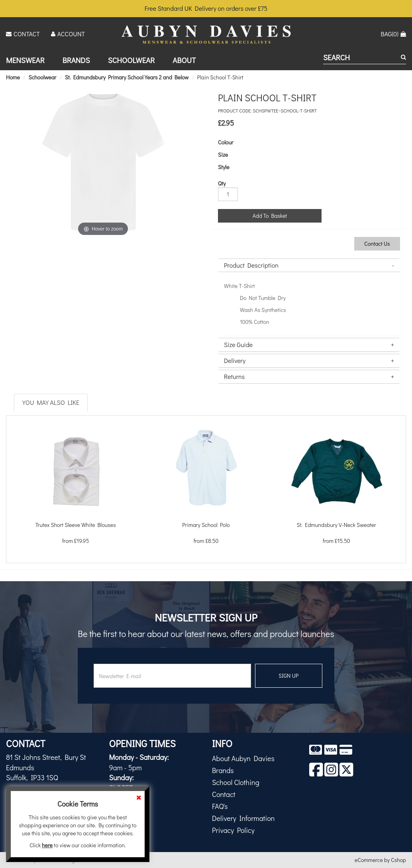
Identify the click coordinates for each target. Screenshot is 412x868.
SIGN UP (288, 676)
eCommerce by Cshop (380, 860)
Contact (224, 794)
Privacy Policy (233, 830)
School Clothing (236, 782)
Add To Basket (270, 216)
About (184, 60)
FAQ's (220, 806)
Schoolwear (131, 60)
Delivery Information (243, 818)
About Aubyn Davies (243, 758)
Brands (76, 60)
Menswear (25, 60)
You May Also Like (51, 402)
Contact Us (377, 244)
